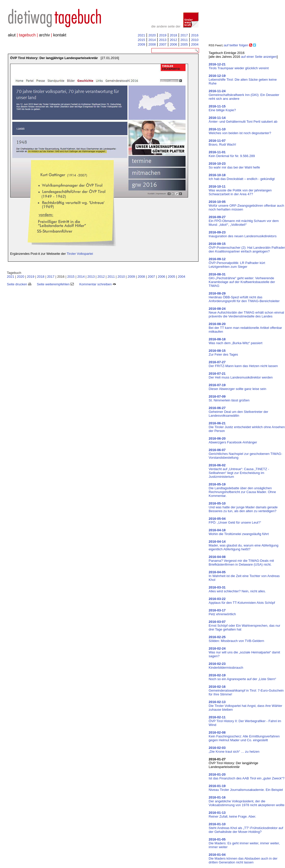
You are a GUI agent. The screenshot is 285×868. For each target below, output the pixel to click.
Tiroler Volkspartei (80, 254)
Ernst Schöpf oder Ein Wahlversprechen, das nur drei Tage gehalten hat (244, 626)
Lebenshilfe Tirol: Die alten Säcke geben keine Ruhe (243, 80)
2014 (152, 40)
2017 (184, 35)
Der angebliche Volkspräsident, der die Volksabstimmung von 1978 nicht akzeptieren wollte (247, 801)
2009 (141, 44)
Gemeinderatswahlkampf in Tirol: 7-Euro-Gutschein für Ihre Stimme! (246, 690)
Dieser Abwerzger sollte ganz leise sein (237, 387)
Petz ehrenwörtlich (222, 612)
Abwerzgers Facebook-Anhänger (233, 440)
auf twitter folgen (236, 45)
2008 (152, 44)
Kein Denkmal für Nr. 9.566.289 (232, 154)
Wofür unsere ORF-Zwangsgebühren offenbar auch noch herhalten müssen (246, 206)
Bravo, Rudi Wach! (222, 143)
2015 (141, 40)
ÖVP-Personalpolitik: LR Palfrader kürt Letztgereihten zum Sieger (237, 263)
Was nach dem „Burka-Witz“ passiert (236, 341)
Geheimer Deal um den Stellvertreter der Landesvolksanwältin (238, 412)
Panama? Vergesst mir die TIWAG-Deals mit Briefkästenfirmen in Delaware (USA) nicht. (241, 561)
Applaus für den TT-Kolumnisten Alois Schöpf (242, 601)
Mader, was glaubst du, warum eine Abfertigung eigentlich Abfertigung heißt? (244, 545)
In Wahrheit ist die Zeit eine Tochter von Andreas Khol (244, 576)
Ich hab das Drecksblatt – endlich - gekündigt (242, 177)
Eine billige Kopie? (222, 108)
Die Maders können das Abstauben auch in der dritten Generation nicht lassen (243, 858)
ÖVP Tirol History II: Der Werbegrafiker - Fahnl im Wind (245, 721)
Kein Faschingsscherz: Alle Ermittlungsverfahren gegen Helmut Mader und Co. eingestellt (244, 736)
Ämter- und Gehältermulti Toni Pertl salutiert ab (243, 120)
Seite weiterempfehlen (55, 284)
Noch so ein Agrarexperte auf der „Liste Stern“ (242, 677)
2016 (195, 35)
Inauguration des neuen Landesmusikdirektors (243, 234)
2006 (173, 44)
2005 (184, 44)
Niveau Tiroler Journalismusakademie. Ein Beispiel (246, 788)
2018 (173, 35)
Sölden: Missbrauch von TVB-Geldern (236, 639)
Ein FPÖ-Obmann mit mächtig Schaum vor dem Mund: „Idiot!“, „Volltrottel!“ (244, 221)
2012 (173, 40)
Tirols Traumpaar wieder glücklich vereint (239, 66)
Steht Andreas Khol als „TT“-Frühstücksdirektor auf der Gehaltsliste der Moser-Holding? (246, 828)
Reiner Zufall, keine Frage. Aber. (232, 815)
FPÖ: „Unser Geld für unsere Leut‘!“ (235, 521)
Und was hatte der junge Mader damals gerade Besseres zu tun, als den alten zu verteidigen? (243, 507)
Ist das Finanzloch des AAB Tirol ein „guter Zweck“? (247, 776)
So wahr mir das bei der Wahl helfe (234, 165)
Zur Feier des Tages (223, 353)
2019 (163, 35)
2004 (195, 44)
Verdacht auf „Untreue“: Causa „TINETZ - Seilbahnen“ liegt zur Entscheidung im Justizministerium (239, 471)
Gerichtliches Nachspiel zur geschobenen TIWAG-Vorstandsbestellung (245, 454)
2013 (163, 40)
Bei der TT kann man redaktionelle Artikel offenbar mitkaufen (245, 328)
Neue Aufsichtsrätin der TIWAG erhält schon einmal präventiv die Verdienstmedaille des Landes (246, 312)
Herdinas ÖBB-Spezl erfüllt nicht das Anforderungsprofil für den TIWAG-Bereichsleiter (244, 297)
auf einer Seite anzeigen (259, 57)
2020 (152, 35)
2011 (184, 40)
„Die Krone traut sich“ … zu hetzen (234, 750)
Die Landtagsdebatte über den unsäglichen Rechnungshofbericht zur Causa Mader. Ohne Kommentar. (242, 490)
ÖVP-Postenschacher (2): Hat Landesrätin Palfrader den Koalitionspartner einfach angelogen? (247, 248)
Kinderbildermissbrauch (226, 666)
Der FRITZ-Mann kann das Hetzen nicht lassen (243, 364)
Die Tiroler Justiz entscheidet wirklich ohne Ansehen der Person (247, 427)
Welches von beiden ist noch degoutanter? (240, 131)
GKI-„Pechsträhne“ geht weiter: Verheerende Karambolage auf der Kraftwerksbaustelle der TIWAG (242, 280)
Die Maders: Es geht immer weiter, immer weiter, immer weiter (244, 843)
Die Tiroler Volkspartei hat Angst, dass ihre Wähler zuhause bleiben (245, 706)
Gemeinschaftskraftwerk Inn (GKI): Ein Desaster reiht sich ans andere (244, 95)
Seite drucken (19, 284)
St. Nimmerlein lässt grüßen (229, 398)
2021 (141, 35)
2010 (195, 40)
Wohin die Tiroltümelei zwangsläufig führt (239, 532)
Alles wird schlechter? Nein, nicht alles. (237, 589)
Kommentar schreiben (98, 284)
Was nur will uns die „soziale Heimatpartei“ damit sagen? (244, 652)
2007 (163, 44)
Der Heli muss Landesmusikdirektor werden (241, 375)
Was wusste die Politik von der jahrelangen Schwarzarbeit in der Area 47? (240, 190)
